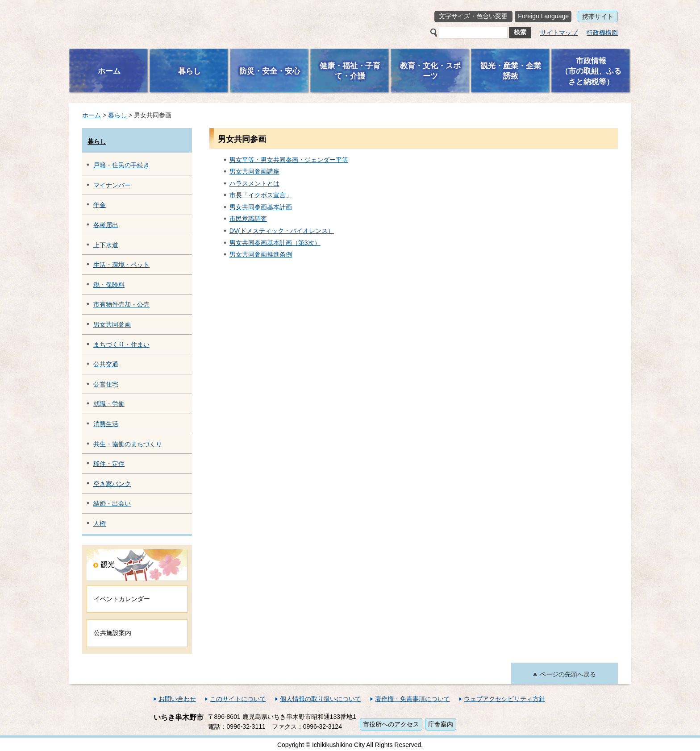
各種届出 (106, 225)
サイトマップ (559, 33)
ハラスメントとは (254, 183)
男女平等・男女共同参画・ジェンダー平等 (289, 160)
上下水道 (106, 245)
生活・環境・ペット (121, 265)
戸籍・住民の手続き (121, 165)
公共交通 (106, 364)
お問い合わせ (177, 699)
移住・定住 (109, 464)
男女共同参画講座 (254, 171)
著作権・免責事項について (412, 699)
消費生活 (106, 424)
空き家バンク (112, 484)
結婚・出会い (112, 503)
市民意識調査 (248, 219)
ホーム (92, 115)
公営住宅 (106, 384)
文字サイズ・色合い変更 (473, 16)
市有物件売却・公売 (121, 304)
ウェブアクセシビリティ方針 (504, 699)
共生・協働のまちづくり (128, 444)
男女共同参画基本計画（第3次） (275, 243)
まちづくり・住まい (121, 344)
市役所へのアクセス (391, 724)
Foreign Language (543, 16)
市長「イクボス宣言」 (261, 195)
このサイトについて (238, 699)
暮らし (117, 115)
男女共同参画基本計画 (261, 207)
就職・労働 (109, 404)
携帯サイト (598, 17)
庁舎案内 (441, 724)
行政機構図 (602, 33)
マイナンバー (112, 185)
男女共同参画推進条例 (261, 254)
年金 (100, 205)
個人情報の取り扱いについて (321, 699)
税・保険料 (109, 285)
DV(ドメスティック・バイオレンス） (282, 231)
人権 (100, 523)
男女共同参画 (112, 324)
